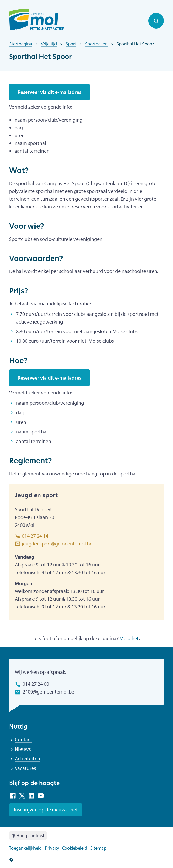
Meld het (129, 638)
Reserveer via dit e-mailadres (49, 92)
